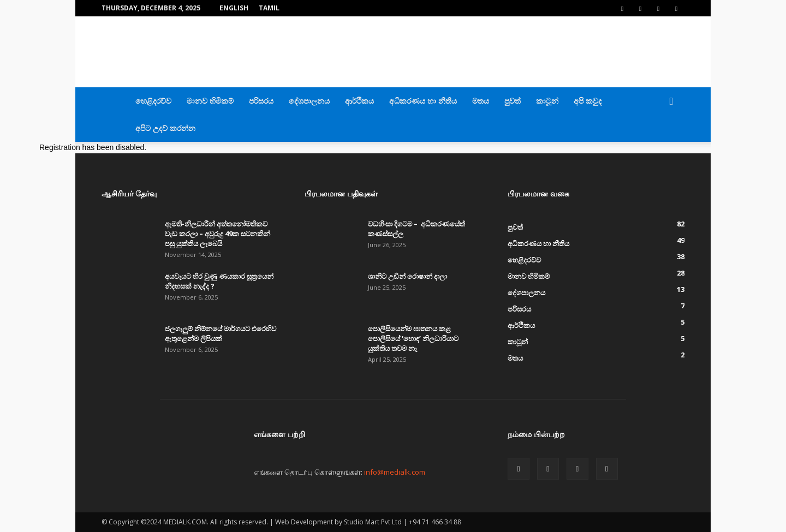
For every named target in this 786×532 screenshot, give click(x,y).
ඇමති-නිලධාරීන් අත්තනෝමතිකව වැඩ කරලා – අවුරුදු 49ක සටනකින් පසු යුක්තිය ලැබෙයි (218, 234)
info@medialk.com (395, 472)
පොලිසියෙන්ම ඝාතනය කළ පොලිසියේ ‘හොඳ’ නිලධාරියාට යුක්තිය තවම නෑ (413, 338)
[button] (671, 102)
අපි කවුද (588, 101)
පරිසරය (261, 101)
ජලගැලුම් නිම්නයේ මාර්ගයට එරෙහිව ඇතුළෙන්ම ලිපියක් (221, 333)
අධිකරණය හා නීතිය (423, 101)
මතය (481, 101)
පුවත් (513, 101)
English (234, 8)
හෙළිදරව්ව (153, 101)
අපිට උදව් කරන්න (165, 128)
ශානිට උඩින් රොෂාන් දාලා (407, 276)
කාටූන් (547, 101)
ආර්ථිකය (359, 101)
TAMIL (269, 8)
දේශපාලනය (309, 101)
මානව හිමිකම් (210, 101)
